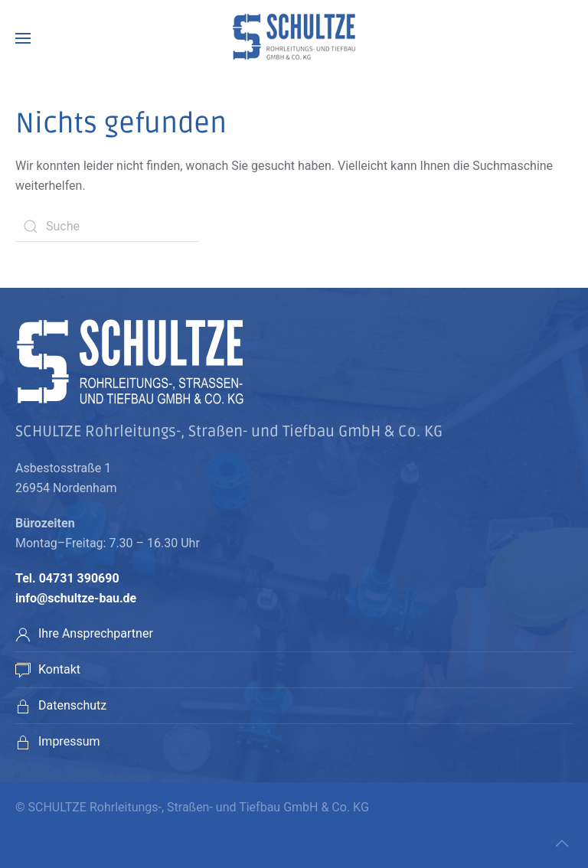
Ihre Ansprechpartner (96, 633)
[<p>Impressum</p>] (23, 741)
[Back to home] (294, 38)
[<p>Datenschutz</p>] (23, 705)
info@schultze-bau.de (76, 598)
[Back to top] (562, 844)
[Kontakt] (23, 669)
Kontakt (59, 669)
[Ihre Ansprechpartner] (23, 633)
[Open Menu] (23, 38)
